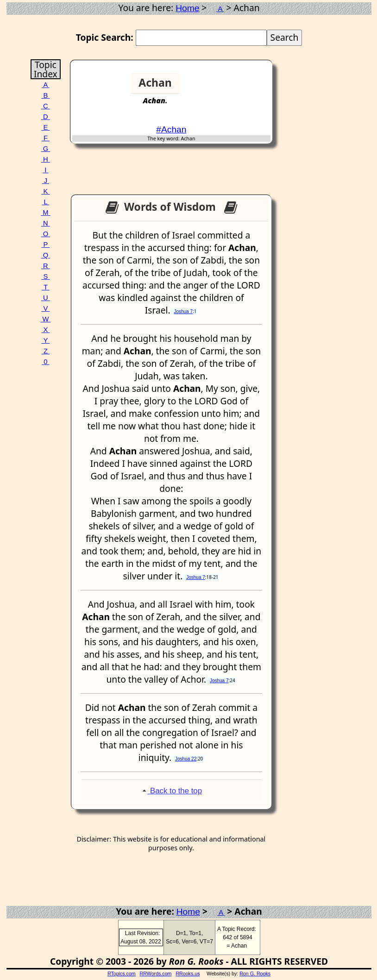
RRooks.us (188, 974)
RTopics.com (122, 974)
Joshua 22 (186, 759)
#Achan (171, 129)
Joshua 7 (183, 311)
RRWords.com (156, 974)
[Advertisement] (237, 87)
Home (187, 8)
